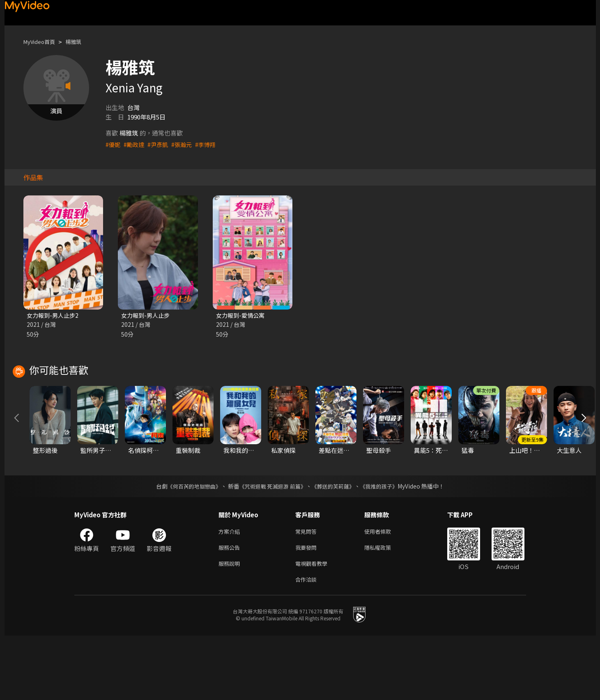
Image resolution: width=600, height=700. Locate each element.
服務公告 (231, 609)
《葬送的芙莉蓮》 (336, 546)
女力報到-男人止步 (147, 316)
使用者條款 (385, 591)
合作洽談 (308, 643)
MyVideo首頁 (42, 42)
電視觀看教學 (314, 626)
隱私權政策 (385, 609)
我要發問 (308, 609)
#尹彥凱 (160, 144)
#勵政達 (135, 144)
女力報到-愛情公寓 (242, 316)
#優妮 (113, 144)
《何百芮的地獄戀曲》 (189, 546)
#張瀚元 (185, 144)
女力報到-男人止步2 (54, 316)
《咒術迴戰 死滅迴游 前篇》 (271, 546)
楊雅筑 (80, 42)
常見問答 (308, 591)
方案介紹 (231, 591)
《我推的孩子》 (385, 546)
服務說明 (231, 626)
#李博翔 (210, 144)
